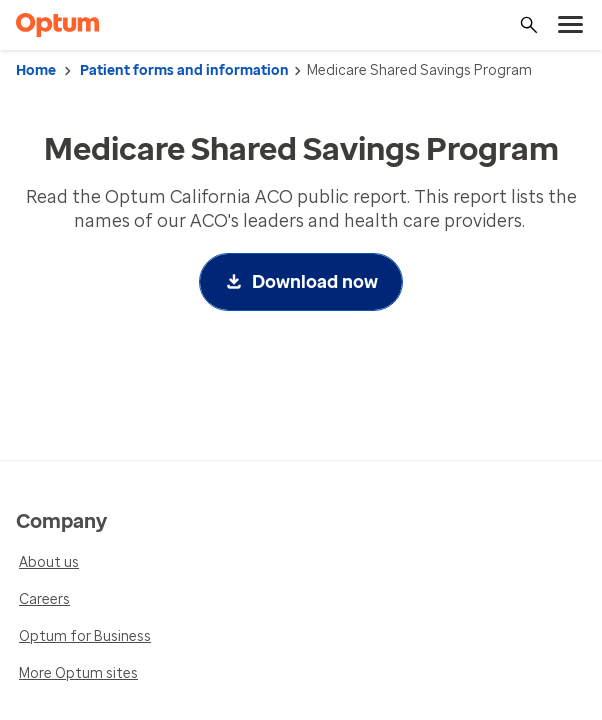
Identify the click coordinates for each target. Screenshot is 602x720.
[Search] (529, 25)
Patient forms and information (184, 70)
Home (36, 70)
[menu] (571, 25)
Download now (315, 282)
